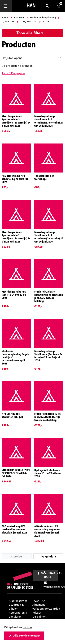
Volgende (49, 557)
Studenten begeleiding (41, 18)
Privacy (37, 613)
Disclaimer (39, 617)
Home (5, 18)
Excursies (18, 18)
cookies (27, 627)
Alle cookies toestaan (24, 636)
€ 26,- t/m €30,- (27, 22)
